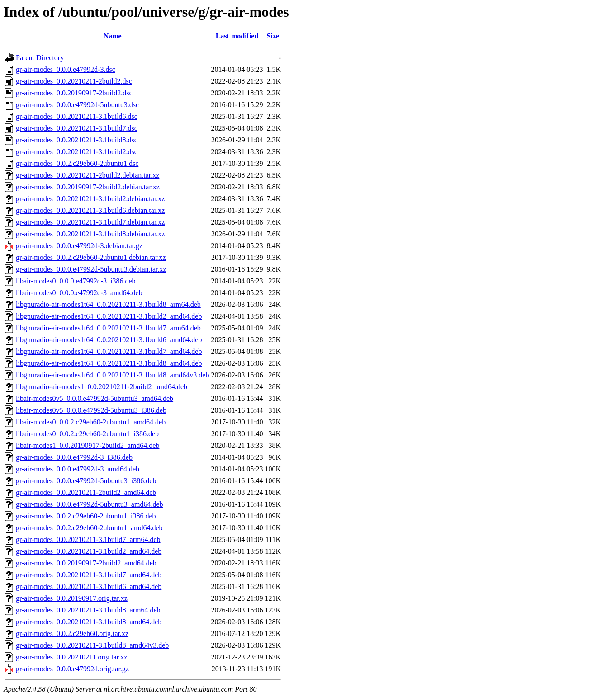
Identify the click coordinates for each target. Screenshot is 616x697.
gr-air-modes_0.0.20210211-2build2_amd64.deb (86, 492)
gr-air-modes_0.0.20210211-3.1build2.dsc (77, 152)
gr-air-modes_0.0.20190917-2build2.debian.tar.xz (88, 187)
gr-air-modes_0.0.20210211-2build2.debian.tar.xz (88, 175)
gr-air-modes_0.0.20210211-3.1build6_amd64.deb (89, 586)
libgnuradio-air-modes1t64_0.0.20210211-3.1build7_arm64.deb (108, 328)
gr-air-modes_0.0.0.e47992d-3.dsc (66, 69)
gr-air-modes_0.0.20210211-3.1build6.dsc (77, 116)
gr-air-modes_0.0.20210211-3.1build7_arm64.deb (88, 539)
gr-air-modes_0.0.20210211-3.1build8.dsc (77, 140)
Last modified (237, 36)
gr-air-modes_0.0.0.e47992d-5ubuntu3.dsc (77, 105)
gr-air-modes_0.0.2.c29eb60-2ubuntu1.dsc (77, 163)
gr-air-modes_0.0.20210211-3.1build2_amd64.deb (89, 551)
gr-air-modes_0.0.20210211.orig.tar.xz (71, 657)
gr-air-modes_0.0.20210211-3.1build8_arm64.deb (88, 610)
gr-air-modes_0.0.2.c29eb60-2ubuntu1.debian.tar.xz (91, 257)
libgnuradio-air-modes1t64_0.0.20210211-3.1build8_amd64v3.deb (112, 375)
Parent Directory (40, 58)
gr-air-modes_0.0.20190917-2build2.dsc (74, 93)
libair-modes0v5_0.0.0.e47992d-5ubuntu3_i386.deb (91, 410)
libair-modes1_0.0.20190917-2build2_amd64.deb (88, 445)
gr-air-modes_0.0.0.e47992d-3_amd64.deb (78, 469)
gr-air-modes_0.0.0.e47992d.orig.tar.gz (72, 669)
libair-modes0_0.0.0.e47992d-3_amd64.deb (79, 293)
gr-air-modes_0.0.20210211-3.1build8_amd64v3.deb (92, 645)
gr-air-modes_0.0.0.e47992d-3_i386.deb (74, 457)
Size (273, 36)
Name (113, 36)
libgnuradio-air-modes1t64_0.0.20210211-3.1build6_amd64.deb (109, 340)
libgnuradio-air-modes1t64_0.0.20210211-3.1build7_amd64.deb (109, 351)
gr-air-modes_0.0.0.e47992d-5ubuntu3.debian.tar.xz (91, 269)
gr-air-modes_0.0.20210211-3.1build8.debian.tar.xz (90, 234)
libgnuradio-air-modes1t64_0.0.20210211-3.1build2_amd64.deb (109, 316)
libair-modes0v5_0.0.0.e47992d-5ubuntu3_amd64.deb (95, 398)
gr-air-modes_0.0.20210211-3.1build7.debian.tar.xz (90, 222)
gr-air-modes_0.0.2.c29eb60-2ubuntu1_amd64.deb (89, 528)
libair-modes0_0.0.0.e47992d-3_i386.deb (76, 281)
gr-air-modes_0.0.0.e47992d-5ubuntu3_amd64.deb (90, 504)
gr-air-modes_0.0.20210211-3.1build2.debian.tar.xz (90, 199)
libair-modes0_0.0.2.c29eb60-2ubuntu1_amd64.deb (91, 422)
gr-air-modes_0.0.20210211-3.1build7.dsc (77, 128)
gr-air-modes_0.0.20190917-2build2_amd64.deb (86, 563)
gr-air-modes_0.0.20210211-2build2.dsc (74, 81)
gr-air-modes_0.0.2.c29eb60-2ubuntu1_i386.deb (86, 516)
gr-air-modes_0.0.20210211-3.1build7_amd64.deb (89, 575)
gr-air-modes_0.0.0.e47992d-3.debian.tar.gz (79, 246)
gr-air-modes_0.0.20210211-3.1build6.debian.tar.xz (90, 210)
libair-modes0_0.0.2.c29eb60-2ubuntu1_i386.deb (87, 434)
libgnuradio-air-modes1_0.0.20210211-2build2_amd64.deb (102, 387)
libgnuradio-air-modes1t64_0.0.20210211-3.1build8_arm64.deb (108, 304)
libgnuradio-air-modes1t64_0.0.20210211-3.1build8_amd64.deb (109, 363)
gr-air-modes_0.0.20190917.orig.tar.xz (72, 598)
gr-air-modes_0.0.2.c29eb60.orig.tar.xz (72, 633)
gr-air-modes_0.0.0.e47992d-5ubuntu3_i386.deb (86, 481)
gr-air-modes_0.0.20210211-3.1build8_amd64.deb (89, 622)
